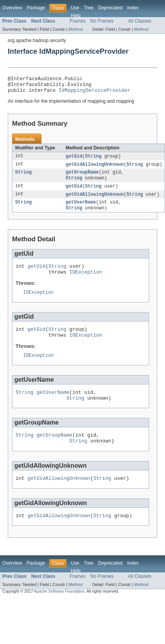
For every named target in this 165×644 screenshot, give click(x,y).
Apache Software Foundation (59, 612)
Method (75, 29)
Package (36, 8)
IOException (86, 281)
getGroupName (82, 177)
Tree (89, 8)
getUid (74, 192)
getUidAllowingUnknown (95, 200)
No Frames (102, 21)
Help (76, 16)
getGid (74, 160)
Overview (12, 8)
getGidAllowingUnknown (95, 168)
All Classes (140, 21)
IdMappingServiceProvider (95, 93)
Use (75, 8)
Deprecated (110, 8)
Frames (77, 21)
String (93, 160)
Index (133, 8)
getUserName (81, 209)
